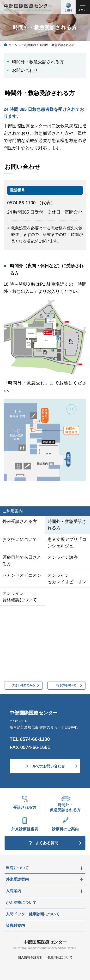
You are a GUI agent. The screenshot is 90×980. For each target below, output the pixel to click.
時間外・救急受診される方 (38, 62)
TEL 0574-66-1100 (30, 739)
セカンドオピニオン (22, 575)
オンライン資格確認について (20, 597)
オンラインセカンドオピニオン (67, 579)
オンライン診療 (63, 557)
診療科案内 (15, 926)
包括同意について (60, 957)
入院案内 (13, 891)
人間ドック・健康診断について (33, 914)
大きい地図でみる (24, 685)
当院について (17, 868)
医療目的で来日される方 (22, 561)
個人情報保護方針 (30, 957)
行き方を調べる (66, 685)
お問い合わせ (25, 70)
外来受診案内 (17, 879)
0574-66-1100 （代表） (31, 203)
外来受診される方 (20, 521)
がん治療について (21, 903)
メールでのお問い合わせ (45, 766)
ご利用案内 (29, 45)
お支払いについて (20, 539)
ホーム (13, 45)
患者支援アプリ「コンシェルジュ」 (67, 543)
